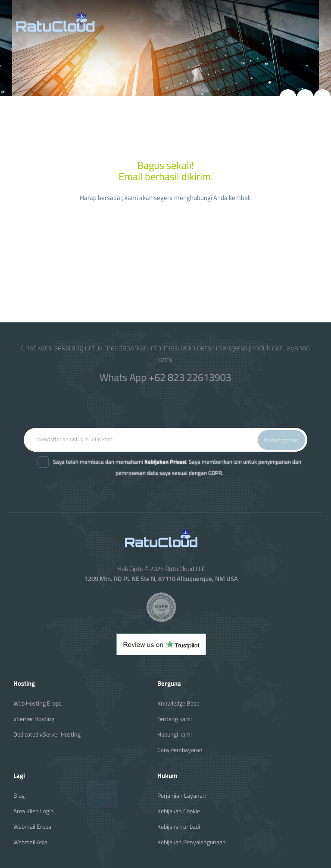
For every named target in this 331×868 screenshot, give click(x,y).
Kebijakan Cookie (179, 811)
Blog (19, 795)
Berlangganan (282, 440)
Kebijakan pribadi (179, 826)
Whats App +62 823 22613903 (165, 377)
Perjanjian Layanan (182, 795)
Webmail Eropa (32, 826)
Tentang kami (175, 719)
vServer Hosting (34, 719)
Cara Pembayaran (180, 750)
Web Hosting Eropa (37, 703)
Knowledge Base (178, 703)
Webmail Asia (30, 842)
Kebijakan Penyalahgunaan (192, 842)
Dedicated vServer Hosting (47, 734)
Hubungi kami (175, 734)
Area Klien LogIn (34, 811)
